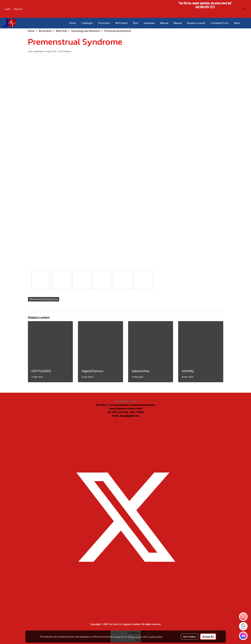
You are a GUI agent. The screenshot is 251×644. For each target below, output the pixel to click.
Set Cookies (190, 636)
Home (73, 23)
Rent (136, 23)
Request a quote (196, 23)
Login (7, 9)
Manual (164, 23)
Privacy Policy (135, 636)
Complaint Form (220, 23)
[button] (246, 23)
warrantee (149, 23)
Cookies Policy (155, 636)
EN (243, 9)
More (237, 23)
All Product (122, 23)
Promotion (104, 23)
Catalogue (87, 23)
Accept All (208, 636)
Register (18, 9)
